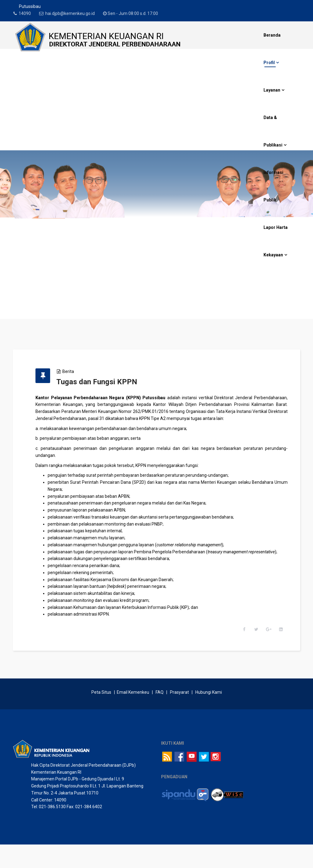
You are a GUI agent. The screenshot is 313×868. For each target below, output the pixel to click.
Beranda (272, 35)
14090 (27, 13)
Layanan (272, 90)
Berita (77, 371)
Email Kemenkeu (133, 716)
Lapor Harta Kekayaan (276, 241)
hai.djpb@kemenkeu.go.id (74, 13)
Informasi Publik (273, 186)
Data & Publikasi (273, 131)
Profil (269, 63)
